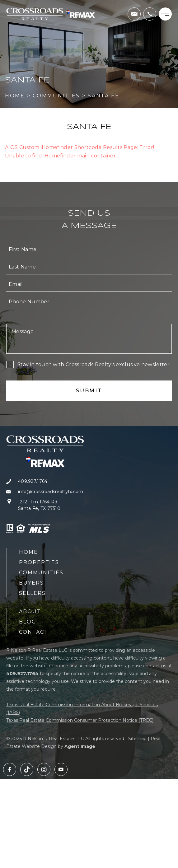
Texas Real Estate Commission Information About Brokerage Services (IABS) (82, 709)
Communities (41, 573)
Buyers (31, 583)
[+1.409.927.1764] (150, 14)
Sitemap (137, 739)
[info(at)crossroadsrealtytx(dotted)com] (134, 14)
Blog (28, 622)
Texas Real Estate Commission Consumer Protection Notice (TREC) (80, 720)
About (30, 611)
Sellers (32, 593)
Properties (39, 562)
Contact (33, 632)
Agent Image (80, 746)
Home (28, 552)
